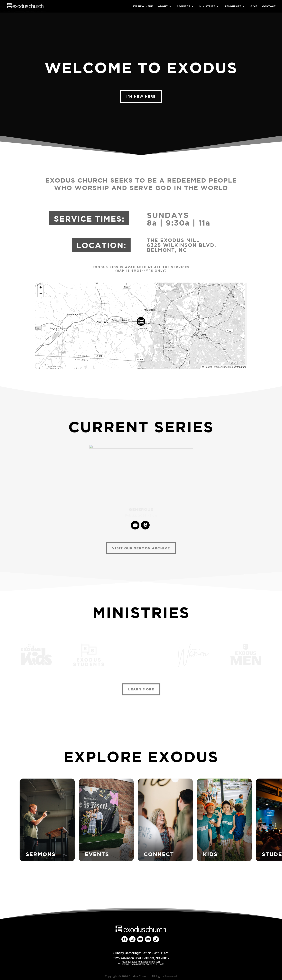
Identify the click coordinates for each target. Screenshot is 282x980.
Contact (269, 6)
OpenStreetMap (225, 367)
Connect (184, 6)
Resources (233, 6)
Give (254, 6)
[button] (141, 321)
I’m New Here (143, 6)
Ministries (207, 6)
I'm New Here (141, 96)
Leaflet (207, 367)
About (163, 6)
